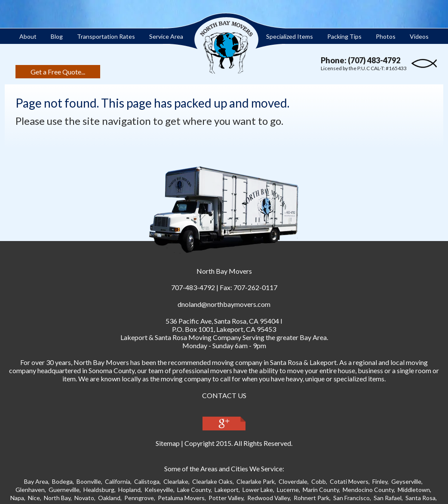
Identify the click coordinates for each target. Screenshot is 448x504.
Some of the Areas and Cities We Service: (224, 468)
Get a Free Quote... (58, 72)
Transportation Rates (106, 36)
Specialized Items (290, 36)
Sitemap (168, 443)
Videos (419, 36)
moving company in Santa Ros (255, 362)
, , (222, 321)
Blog (57, 36)
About (28, 36)
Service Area (166, 36)
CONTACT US (224, 395)
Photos (386, 36)
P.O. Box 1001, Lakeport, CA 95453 (224, 329)
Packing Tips (344, 36)
